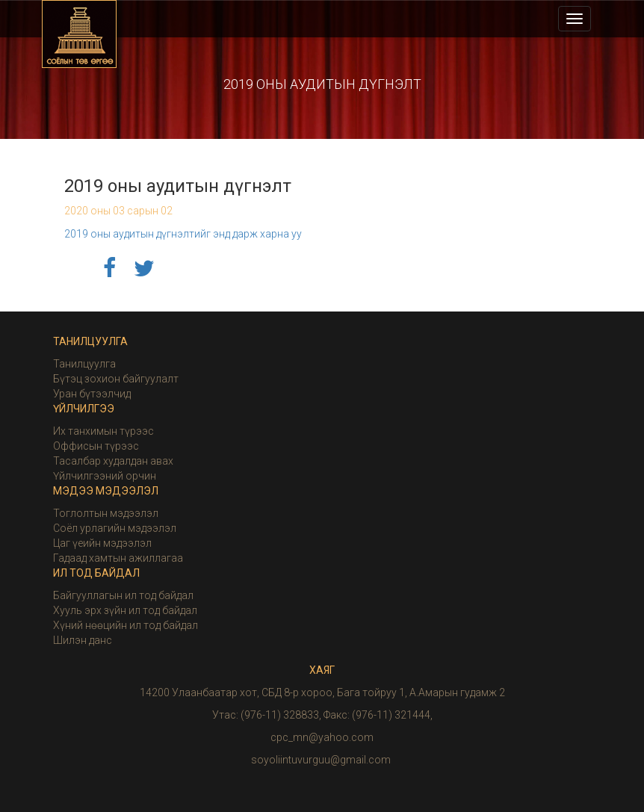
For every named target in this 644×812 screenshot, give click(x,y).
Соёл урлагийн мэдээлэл (115, 528)
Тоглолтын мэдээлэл (106, 513)
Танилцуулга (84, 364)
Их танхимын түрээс (103, 431)
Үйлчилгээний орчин (105, 476)
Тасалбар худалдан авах (113, 461)
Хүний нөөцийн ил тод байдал (126, 625)
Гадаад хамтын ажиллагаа (118, 558)
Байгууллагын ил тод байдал (123, 595)
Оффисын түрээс (96, 446)
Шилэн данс (83, 640)
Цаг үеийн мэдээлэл (102, 543)
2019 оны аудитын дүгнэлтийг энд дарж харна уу (183, 234)
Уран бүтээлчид (92, 394)
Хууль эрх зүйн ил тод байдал (125, 610)
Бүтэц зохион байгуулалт (116, 379)
